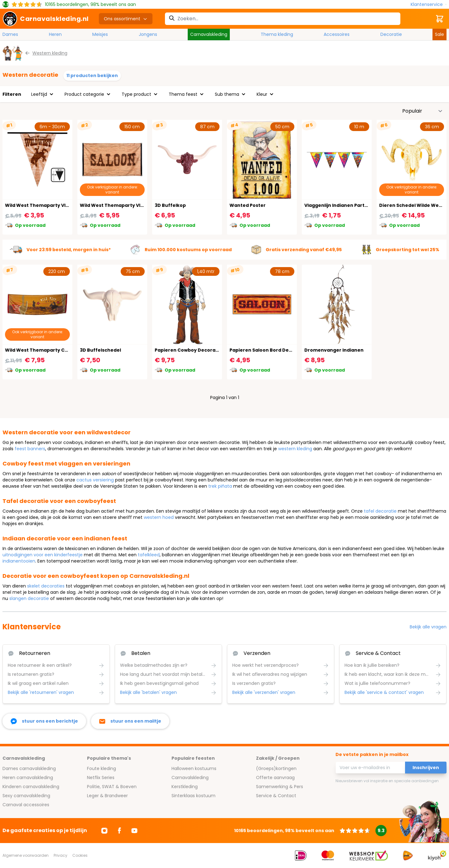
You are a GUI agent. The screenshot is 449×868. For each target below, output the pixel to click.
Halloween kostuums (194, 768)
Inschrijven (426, 768)
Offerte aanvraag (275, 778)
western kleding (295, 449)
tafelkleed (149, 555)
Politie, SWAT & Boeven (112, 787)
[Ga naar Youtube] (134, 831)
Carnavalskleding (209, 34)
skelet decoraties (46, 586)
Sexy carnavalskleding (26, 796)
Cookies (80, 855)
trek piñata (220, 486)
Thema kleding (277, 34)
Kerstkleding (185, 787)
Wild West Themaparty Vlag (113, 205)
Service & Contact (276, 796)
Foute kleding (101, 768)
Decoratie (391, 34)
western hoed (159, 517)
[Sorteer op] (422, 111)
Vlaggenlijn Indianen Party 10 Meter (346, 205)
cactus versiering (95, 480)
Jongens (148, 34)
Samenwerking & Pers (280, 787)
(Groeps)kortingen (276, 768)
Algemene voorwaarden (26, 855)
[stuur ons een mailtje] (130, 721)
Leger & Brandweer (107, 796)
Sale (439, 34)
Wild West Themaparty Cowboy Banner (52, 350)
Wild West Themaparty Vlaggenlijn (46, 205)
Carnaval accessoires (26, 805)
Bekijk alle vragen (428, 627)
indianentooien (19, 561)
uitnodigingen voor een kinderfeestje (43, 555)
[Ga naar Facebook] (119, 831)
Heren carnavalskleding (28, 778)
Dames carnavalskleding (29, 768)
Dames (10, 34)
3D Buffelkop (170, 205)
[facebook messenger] (44, 721)
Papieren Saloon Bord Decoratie (268, 350)
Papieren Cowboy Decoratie (188, 350)
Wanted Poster (248, 205)
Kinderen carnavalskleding (31, 787)
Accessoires (337, 34)
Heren (55, 34)
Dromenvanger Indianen (334, 350)
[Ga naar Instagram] (104, 831)
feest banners (30, 449)
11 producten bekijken (92, 76)
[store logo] (46, 19)
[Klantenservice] (429, 5)
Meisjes (100, 34)
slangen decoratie (29, 598)
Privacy (60, 855)
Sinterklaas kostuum (193, 796)
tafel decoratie (380, 511)
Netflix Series (101, 778)
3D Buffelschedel (100, 350)
